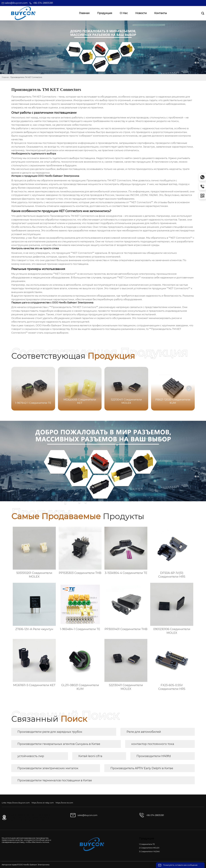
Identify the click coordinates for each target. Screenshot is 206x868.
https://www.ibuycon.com (18, 803)
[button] (189, 388)
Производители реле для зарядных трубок (50, 732)
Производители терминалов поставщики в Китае (55, 780)
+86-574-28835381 (43, 3)
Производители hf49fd (154, 756)
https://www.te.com (64, 803)
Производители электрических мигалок (48, 768)
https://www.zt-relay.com (43, 803)
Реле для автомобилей (144, 732)
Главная (5, 77)
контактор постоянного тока (153, 744)
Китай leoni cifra (90, 756)
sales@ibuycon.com (16, 3)
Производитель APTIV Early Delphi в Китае (142, 768)
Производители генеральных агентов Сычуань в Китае (59, 744)
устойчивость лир (31, 756)
